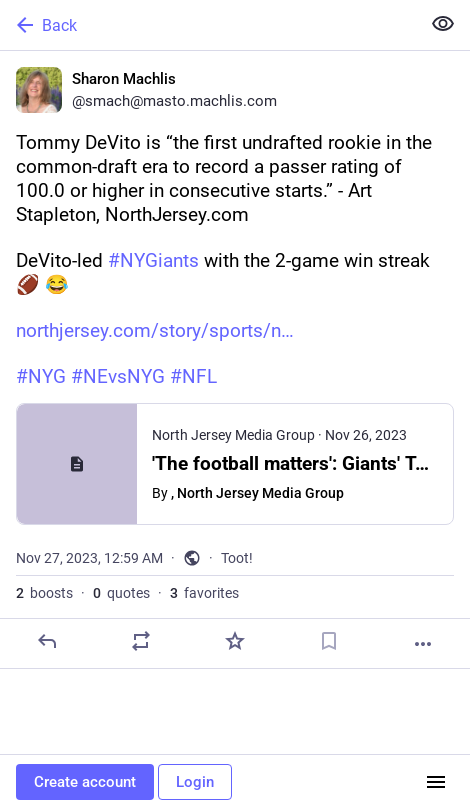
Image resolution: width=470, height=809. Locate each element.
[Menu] (436, 782)
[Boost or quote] (141, 641)
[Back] (208, 25)
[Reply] (47, 641)
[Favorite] (235, 641)
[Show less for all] (443, 24)
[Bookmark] (329, 641)
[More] (423, 644)
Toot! (237, 558)
